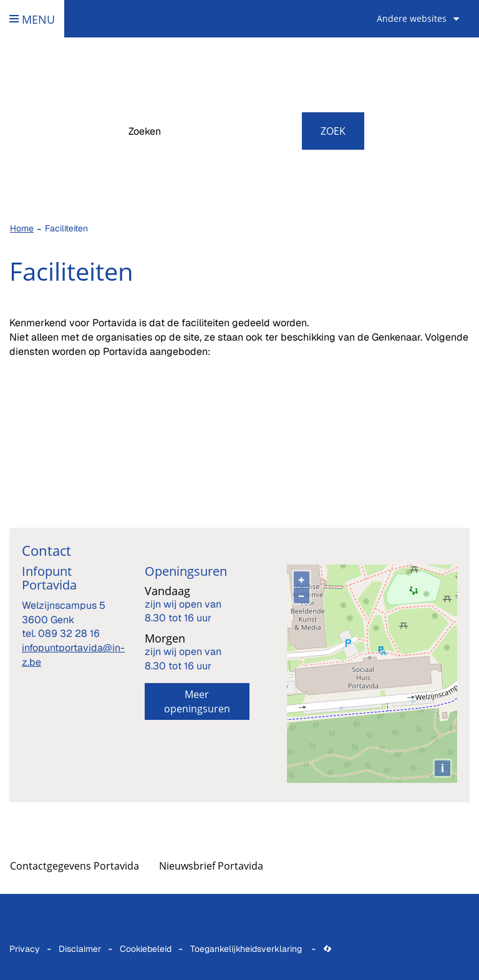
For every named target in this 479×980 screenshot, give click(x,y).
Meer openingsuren (197, 701)
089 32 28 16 (69, 633)
